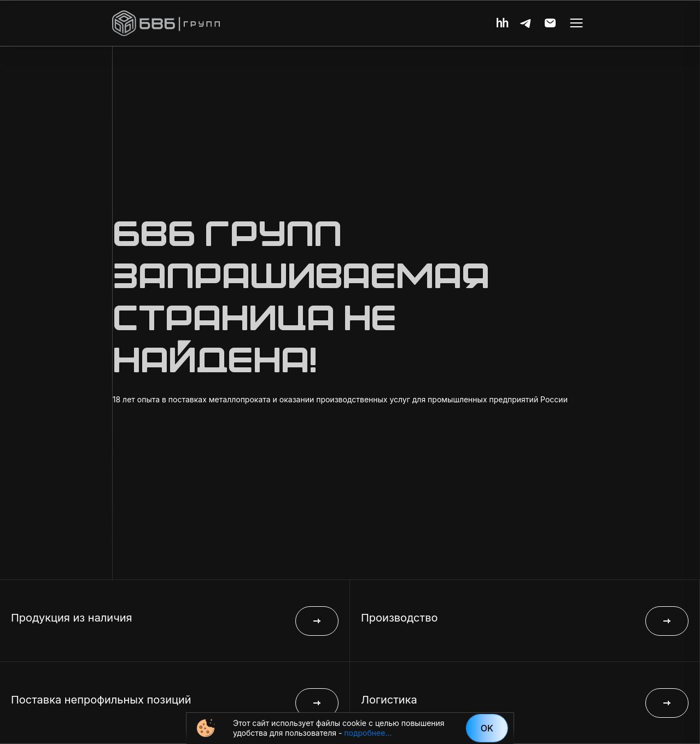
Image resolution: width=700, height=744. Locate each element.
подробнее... (368, 733)
